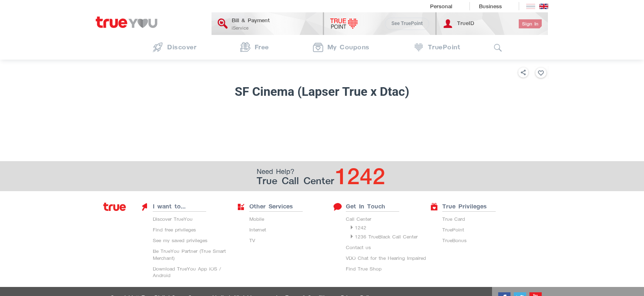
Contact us (358, 247)
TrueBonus (454, 240)
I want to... (163, 206)
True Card (454, 219)
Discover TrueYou (173, 219)
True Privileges (458, 206)
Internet (258, 230)
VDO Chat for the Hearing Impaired (386, 258)
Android (162, 275)
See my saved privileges (180, 240)
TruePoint (453, 230)
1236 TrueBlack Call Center (386, 237)
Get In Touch (359, 206)
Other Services (265, 206)
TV (252, 240)
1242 (361, 228)
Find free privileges (174, 230)
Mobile (257, 219)
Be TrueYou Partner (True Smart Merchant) (189, 254)
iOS (213, 269)
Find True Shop (364, 269)
